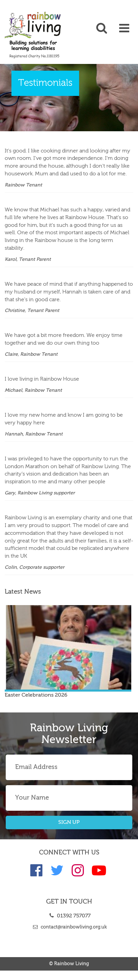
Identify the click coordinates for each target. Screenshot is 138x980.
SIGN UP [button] (69, 823)
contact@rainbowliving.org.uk (69, 927)
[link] (17, 35)
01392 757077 (69, 916)
